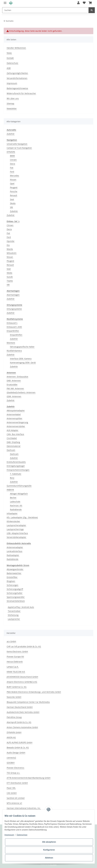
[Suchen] (45, 10)
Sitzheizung (13, 615)
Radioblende (16, 509)
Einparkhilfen (13, 331)
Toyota (10, 281)
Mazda (10, 249)
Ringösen (11, 581)
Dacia (13, 164)
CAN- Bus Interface (15, 434)
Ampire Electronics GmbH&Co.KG (22, 682)
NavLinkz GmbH (14, 697)
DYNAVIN (11, 152)
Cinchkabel (12, 438)
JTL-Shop (53, 865)
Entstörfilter (12, 577)
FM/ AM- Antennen (15, 388)
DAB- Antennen (14, 381)
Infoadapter (12, 513)
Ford (12, 172)
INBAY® (10, 490)
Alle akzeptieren (49, 842)
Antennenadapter (15, 547)
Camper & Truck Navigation (19, 148)
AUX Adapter (13, 430)
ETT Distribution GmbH (17, 783)
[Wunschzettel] (84, 3)
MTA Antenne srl (14, 803)
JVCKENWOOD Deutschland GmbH (22, 677)
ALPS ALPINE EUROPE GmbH (19, 742)
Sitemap (10, 103)
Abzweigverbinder (15, 569)
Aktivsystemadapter (16, 410)
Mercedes (15, 176)
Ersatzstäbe (12, 384)
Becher (13, 498)
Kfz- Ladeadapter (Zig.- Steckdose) (22, 517)
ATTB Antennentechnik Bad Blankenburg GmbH (29, 778)
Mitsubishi (12, 253)
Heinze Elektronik (15, 662)
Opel (12, 183)
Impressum (12, 83)
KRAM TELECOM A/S (16, 672)
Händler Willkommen (16, 48)
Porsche (14, 191)
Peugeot (14, 187)
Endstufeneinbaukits (16, 462)
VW (11, 207)
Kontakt (10, 58)
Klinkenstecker (13, 521)
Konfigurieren (49, 850)
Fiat (12, 168)
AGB (9, 68)
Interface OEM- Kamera (21, 359)
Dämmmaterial (14, 446)
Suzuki (10, 277)
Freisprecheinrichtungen (18, 470)
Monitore (11, 343)
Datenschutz (12, 63)
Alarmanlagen (13, 295)
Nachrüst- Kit (16, 505)
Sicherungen (13, 585)
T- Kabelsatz (16, 474)
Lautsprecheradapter (16, 525)
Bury (12, 478)
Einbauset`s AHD (14, 327)
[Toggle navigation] (5, 2)
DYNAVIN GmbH (14, 732)
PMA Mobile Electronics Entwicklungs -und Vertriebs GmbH (34, 692)
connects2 (11, 758)
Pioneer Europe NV (15, 657)
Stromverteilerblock (16, 601)
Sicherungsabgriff (15, 589)
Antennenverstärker (16, 426)
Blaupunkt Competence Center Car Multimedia (28, 702)
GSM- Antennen (14, 396)
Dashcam (11, 450)
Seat (12, 199)
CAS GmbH (12, 793)
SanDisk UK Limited (16, 798)
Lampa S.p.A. (13, 667)
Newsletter (12, 108)
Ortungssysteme (14, 309)
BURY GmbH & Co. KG (17, 687)
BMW (12, 156)
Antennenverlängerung (17, 422)
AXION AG (11, 737)
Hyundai (11, 241)
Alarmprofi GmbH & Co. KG (19, 722)
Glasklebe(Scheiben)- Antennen (21, 392)
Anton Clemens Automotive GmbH (22, 727)
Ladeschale (15, 502)
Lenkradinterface (15, 551)
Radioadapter (13, 555)
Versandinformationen (17, 78)
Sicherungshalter (15, 593)
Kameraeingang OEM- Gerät (23, 363)
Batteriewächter (14, 573)
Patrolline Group (14, 717)
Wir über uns (13, 98)
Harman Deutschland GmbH (20, 707)
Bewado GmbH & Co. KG (18, 747)
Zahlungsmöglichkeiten (17, 73)
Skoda (13, 203)
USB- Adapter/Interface (17, 533)
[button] (78, 3)
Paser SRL (11, 788)
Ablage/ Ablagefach (19, 494)
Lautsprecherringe (15, 529)
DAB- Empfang (13, 442)
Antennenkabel (14, 414)
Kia (8, 245)
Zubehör (11, 134)
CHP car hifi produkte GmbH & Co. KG (24, 646)
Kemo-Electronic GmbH (17, 651)
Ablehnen (49, 858)
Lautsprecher (14, 619)
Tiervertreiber (14, 611)
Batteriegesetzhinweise (17, 88)
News (9, 53)
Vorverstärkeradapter (16, 537)
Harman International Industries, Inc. (24, 808)
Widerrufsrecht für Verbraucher (21, 93)
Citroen (13, 160)
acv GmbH (11, 641)
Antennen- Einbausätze (17, 377)
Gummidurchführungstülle (19, 486)
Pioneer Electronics (15, 768)
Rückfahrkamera (14, 351)
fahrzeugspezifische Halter (22, 347)
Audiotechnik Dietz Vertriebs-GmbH (23, 712)
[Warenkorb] (90, 3)
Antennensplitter (15, 418)
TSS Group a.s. (13, 773)
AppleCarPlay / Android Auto (21, 607)
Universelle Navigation (17, 144)
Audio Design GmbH (16, 753)
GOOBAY (11, 763)
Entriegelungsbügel (16, 466)
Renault (14, 195)
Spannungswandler (16, 597)
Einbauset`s (12, 323)
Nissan (13, 180)
